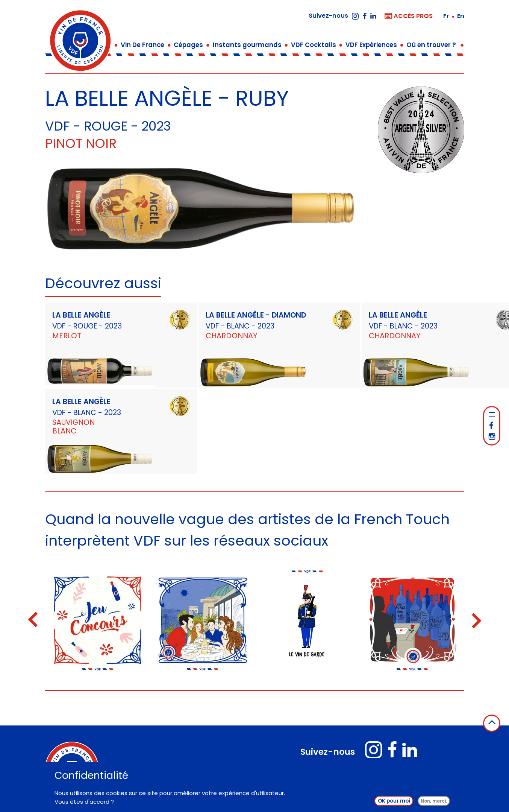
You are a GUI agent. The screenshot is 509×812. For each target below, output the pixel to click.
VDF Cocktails (314, 45)
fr (447, 16)
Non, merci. (434, 803)
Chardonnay (232, 336)
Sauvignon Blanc (73, 427)
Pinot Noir (81, 143)
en (461, 16)
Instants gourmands (247, 45)
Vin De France (142, 45)
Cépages (188, 45)
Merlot (67, 336)
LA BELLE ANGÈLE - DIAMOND (256, 315)
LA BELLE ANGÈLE (81, 315)
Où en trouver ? (431, 45)
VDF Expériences (371, 45)
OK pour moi (394, 803)
